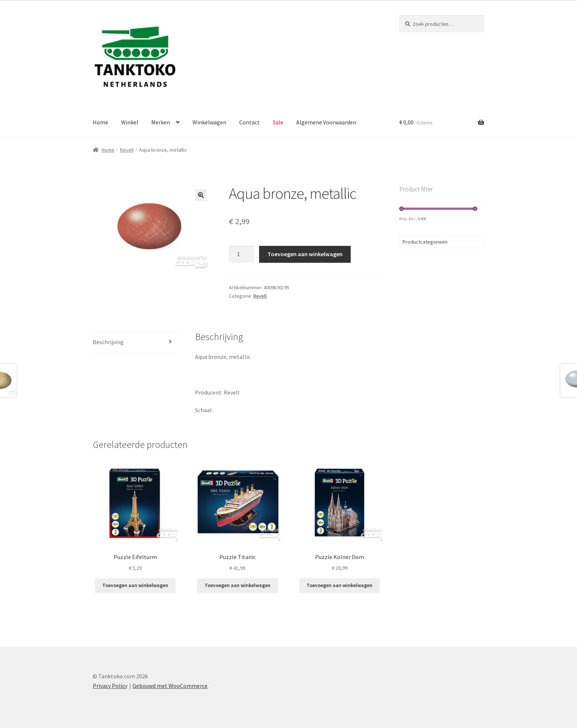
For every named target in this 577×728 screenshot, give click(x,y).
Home (100, 122)
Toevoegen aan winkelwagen (305, 254)
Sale (278, 122)
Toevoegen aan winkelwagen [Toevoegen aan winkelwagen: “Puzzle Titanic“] (238, 585)
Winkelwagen (209, 122)
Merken (161, 122)
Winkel (130, 122)
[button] (201, 195)
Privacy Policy (110, 686)
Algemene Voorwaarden (326, 122)
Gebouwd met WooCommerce (170, 686)
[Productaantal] (241, 254)
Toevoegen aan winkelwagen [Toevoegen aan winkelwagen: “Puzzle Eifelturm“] (135, 585)
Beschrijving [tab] (108, 342)
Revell (127, 150)
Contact (249, 122)
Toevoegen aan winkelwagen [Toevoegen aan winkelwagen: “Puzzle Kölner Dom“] (339, 585)
